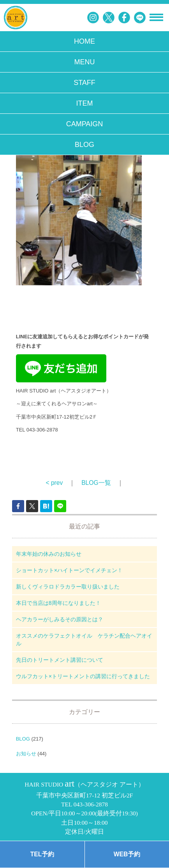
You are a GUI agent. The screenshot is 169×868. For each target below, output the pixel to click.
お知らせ (26, 754)
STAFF (84, 83)
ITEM (85, 103)
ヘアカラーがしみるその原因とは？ (60, 619)
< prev (54, 483)
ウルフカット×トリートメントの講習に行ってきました (83, 676)
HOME (84, 41)
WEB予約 (127, 854)
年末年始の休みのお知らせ (49, 554)
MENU (85, 62)
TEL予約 (42, 854)
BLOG (84, 145)
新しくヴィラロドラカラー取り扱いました (68, 587)
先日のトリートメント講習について (60, 660)
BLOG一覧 (96, 483)
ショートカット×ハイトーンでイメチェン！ (69, 570)
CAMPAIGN (85, 124)
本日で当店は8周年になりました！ (58, 603)
